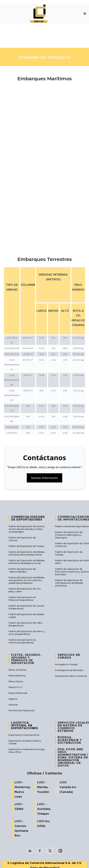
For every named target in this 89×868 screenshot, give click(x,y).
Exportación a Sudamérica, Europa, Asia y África (27, 751)
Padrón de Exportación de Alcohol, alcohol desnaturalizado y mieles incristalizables (27, 529)
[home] (40, 14)
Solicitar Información (44, 478)
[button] (85, 14)
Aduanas (13, 705)
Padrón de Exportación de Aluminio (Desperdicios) (22, 641)
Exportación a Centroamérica (24, 735)
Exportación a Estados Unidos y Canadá (25, 742)
